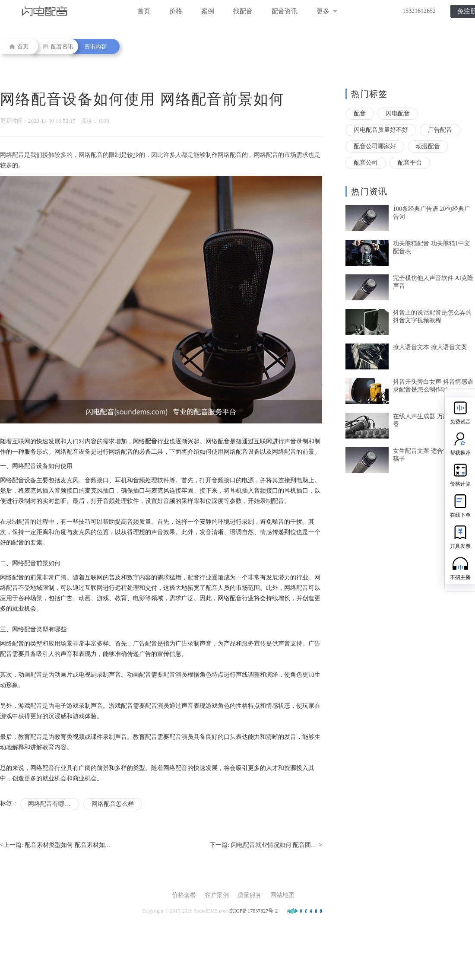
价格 (176, 11)
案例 (208, 11)
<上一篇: (55, 845)
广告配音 (440, 130)
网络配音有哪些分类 (54, 804)
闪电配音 (398, 113)
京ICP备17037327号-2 (254, 911)
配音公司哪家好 (375, 146)
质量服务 (250, 895)
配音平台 (410, 163)
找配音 (243, 11)
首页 (144, 11)
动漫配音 (428, 146)
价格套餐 (184, 895)
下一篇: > (266, 845)
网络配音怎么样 (113, 804)
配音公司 (366, 163)
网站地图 (282, 895)
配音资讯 (285, 11)
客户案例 (217, 895)
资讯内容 (95, 46)
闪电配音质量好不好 (381, 130)
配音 (360, 113)
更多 (327, 11)
